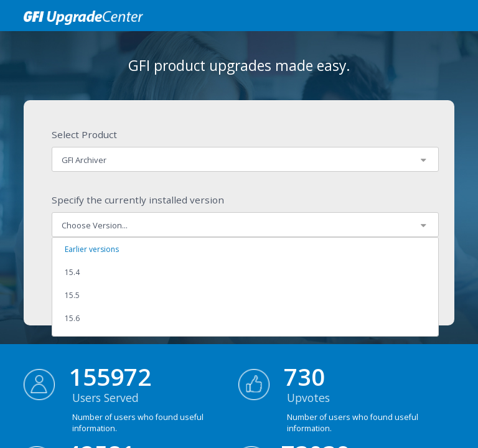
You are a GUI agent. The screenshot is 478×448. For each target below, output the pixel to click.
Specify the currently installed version (138, 200)
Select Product (84, 134)
